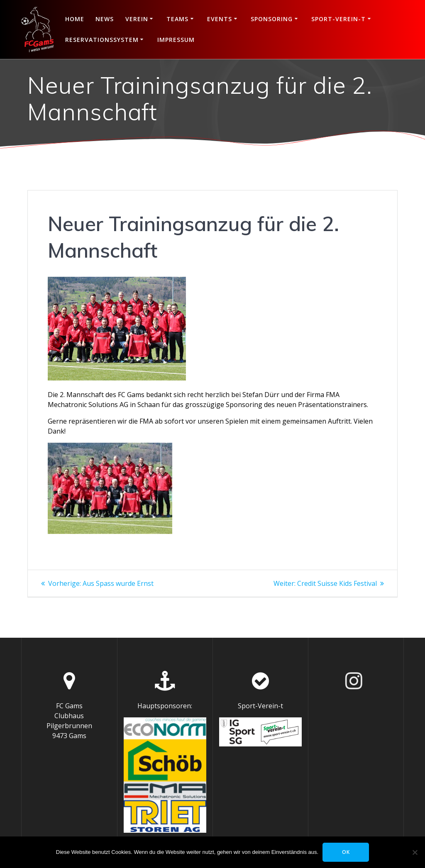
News (105, 19)
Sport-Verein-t (338, 19)
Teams (177, 19)
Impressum (176, 40)
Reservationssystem (102, 40)
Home (75, 19)
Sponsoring (272, 19)
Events (220, 19)
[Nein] (415, 852)
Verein (137, 19)
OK (346, 852)
